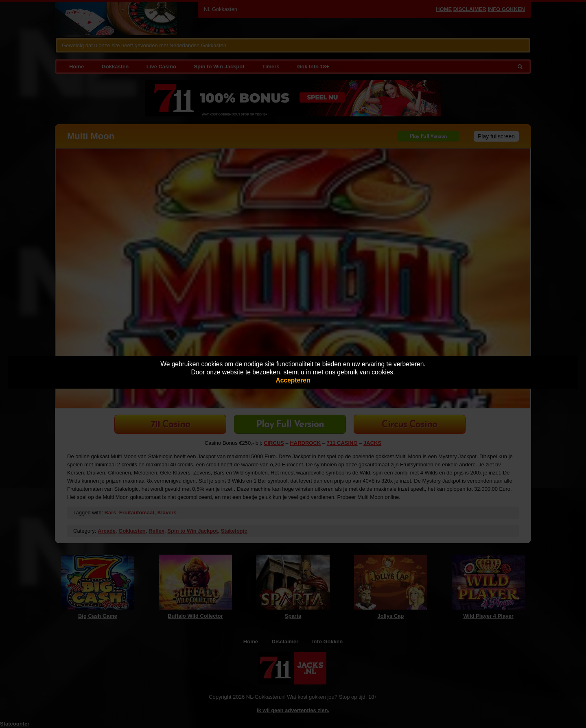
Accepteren (293, 380)
